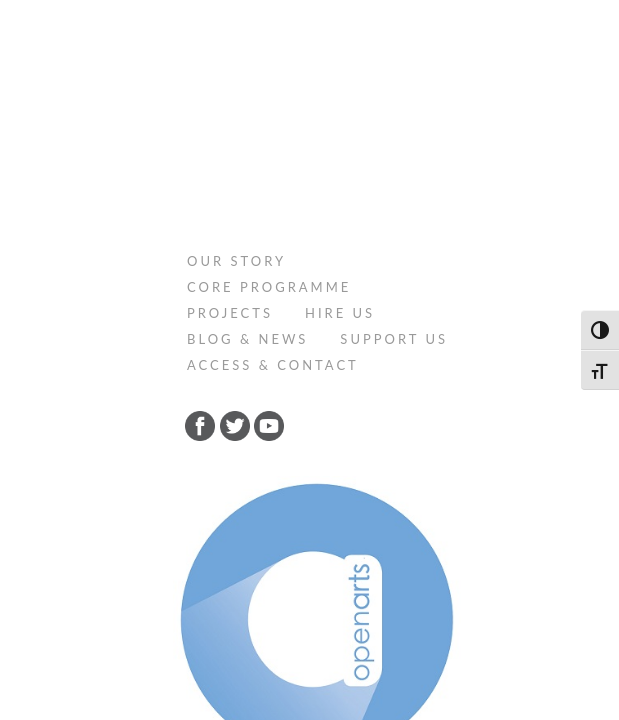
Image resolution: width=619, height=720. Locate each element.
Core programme (269, 62)
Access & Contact (273, 140)
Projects (230, 88)
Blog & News (247, 114)
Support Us (394, 114)
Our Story (236, 36)
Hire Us (340, 88)
